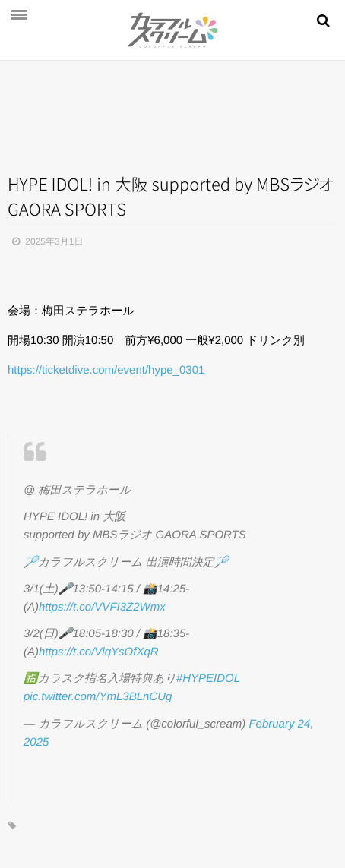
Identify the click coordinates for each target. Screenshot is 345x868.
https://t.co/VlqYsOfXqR (99, 652)
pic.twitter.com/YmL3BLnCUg (98, 697)
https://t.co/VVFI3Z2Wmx (102, 607)
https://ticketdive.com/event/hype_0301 (106, 370)
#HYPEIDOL (208, 679)
